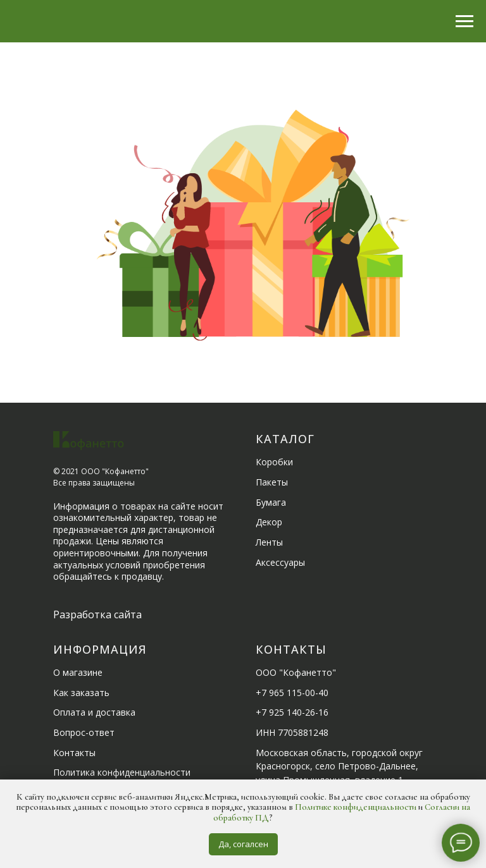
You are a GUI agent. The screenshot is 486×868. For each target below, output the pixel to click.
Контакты (74, 753)
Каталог (285, 439)
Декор (269, 522)
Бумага (271, 502)
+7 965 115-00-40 (292, 693)
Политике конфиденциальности (356, 807)
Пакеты (272, 482)
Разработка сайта (97, 614)
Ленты (269, 542)
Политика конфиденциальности (122, 772)
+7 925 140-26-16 (292, 712)
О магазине (78, 672)
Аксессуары (280, 562)
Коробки (274, 462)
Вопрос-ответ (84, 732)
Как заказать (81, 693)
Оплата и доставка (94, 712)
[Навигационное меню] (464, 21)
